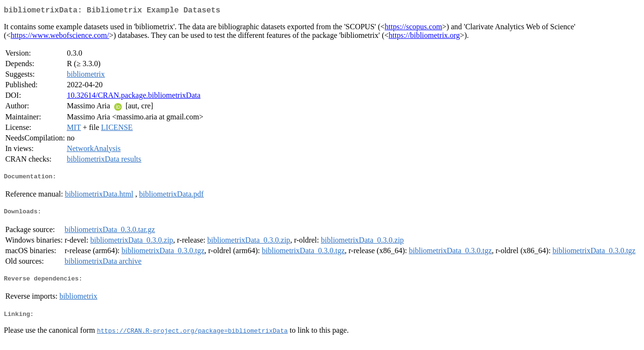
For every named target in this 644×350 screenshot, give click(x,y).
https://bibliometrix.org (425, 37)
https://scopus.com (413, 29)
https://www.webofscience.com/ (60, 37)
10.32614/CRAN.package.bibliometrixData (134, 97)
